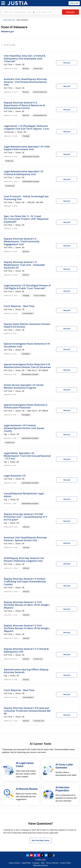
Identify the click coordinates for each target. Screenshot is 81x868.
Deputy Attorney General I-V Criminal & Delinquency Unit (26, 650)
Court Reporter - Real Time (19, 306)
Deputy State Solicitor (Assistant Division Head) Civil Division (27, 325)
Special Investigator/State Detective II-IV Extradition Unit (27, 345)
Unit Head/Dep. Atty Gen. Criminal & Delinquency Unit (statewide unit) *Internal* (24, 58)
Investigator (26, 354)
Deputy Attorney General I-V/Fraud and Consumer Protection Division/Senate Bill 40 (27, 711)
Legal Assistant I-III (15, 476)
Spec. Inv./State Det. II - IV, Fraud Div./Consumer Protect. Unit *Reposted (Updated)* (26, 219)
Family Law (9, 161)
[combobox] (17, 12)
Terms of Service (52, 863)
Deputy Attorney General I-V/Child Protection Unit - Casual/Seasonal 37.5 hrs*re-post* (26, 517)
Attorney (26, 68)
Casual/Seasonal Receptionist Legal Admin (24, 495)
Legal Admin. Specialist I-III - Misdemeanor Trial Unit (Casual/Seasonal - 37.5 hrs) (27, 456)
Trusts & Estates (39, 295)
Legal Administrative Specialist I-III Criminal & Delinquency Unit (24, 173)
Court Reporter (28, 313)
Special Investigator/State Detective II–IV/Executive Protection (26, 406)
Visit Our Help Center (41, 840)
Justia (43, 860)
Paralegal (26, 136)
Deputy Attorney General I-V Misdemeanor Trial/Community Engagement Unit (22, 241)
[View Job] (67, 63)
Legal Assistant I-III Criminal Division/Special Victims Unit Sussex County (24, 428)
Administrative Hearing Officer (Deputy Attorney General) (26, 671)
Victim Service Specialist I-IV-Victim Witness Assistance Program (24, 386)
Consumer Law (39, 721)
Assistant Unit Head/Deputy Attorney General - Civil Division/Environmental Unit (25, 82)
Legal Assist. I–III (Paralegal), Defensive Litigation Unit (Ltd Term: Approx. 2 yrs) (26, 127)
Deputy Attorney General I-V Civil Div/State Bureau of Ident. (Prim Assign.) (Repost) (27, 605)
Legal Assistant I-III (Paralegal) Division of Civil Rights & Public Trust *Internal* (27, 287)
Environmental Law (40, 92)
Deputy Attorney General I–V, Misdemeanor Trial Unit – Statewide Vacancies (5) (24, 265)
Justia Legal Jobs (9, 20)
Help (43, 863)
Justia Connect (14, 863)
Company (36, 863)
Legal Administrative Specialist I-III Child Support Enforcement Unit (27, 148)
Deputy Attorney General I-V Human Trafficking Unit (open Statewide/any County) (25, 581)
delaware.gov (7, 31)
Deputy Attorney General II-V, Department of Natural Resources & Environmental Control (24, 105)
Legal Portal (26, 863)
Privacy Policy (65, 863)
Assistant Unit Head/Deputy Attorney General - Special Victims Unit (25, 539)
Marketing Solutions (41, 865)
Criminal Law (38, 68)
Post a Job (74, 3)
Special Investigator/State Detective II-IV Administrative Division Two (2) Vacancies (27, 366)
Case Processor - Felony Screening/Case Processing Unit (26, 198)
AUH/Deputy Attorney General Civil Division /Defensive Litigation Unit (24, 559)
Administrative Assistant (31, 157)
